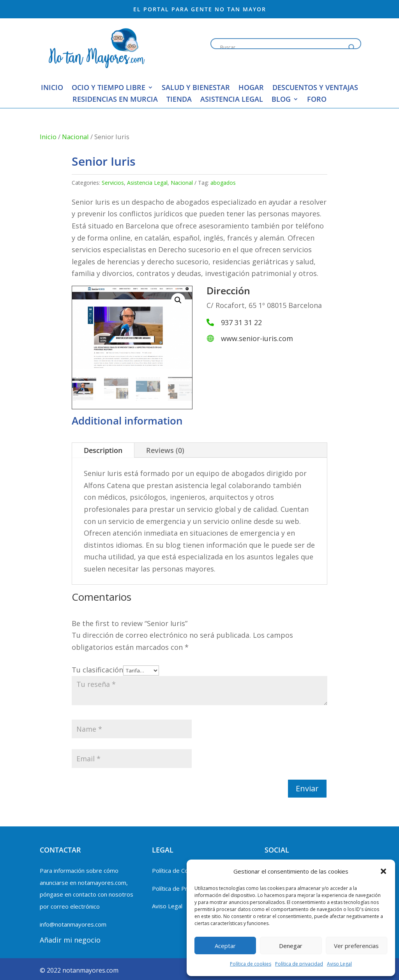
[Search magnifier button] (352, 48)
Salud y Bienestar (196, 88)
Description (103, 450)
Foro (317, 100)
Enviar (307, 788)
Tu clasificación (97, 670)
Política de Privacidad (180, 888)
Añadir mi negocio (70, 940)
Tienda (179, 100)
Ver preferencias (356, 946)
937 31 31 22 (241, 322)
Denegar (291, 946)
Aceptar (225, 946)
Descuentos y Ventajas (315, 88)
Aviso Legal (339, 964)
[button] (383, 871)
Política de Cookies (177, 870)
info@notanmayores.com (73, 924)
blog (281, 100)
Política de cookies (251, 964)
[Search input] (282, 48)
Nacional (75, 137)
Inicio (52, 88)
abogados (223, 183)
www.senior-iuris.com (257, 338)
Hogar (251, 88)
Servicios (113, 183)
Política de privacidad (299, 964)
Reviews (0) (165, 450)
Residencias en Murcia (115, 100)
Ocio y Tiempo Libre (109, 88)
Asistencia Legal (232, 100)
